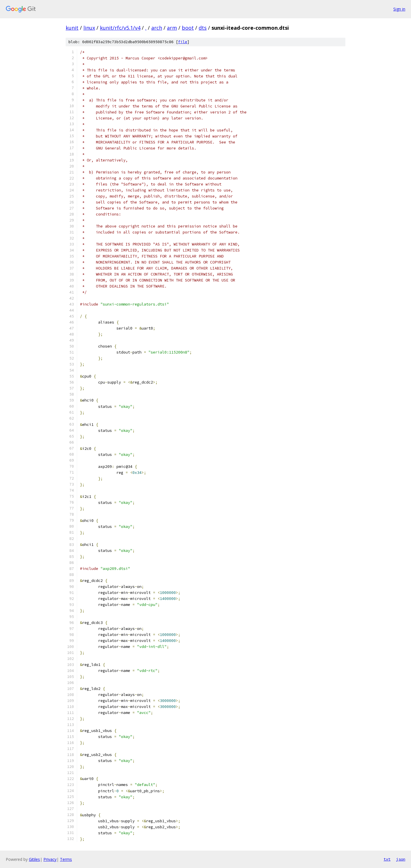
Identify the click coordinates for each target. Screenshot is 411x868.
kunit (72, 28)
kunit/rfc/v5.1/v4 (120, 28)
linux (89, 28)
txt (387, 859)
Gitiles (34, 859)
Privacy (50, 859)
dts (203, 28)
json (401, 859)
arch (157, 28)
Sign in (399, 9)
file (183, 42)
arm (172, 28)
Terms (66, 859)
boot (188, 28)
